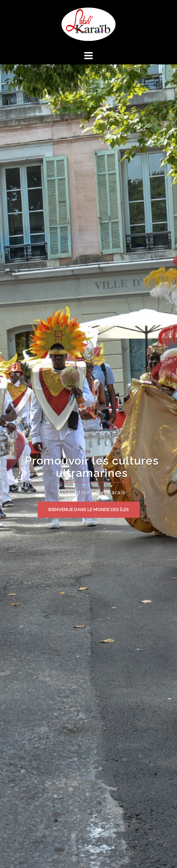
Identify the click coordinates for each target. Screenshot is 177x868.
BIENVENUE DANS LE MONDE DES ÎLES (89, 510)
